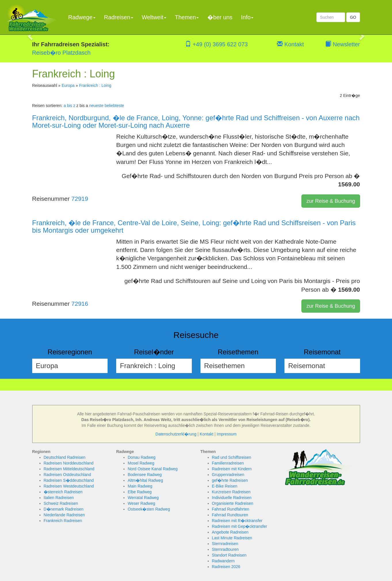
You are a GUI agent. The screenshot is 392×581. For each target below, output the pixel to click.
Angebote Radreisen (230, 532)
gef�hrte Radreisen (230, 480)
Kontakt (290, 44)
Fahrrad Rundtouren (230, 515)
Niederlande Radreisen (64, 515)
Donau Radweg (142, 457)
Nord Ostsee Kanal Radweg (153, 469)
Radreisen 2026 (226, 567)
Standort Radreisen (229, 555)
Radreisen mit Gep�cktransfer (240, 526)
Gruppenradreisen (228, 475)
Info (247, 17)
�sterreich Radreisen (63, 492)
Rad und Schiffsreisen (232, 457)
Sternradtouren (225, 549)
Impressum (226, 434)
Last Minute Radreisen (232, 538)
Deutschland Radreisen (65, 457)
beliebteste (114, 106)
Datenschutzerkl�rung (176, 434)
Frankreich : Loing (95, 85)
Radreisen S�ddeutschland (69, 480)
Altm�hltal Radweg (145, 480)
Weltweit (154, 17)
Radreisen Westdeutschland (69, 486)
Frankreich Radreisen (63, 521)
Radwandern (223, 561)
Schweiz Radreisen (61, 503)
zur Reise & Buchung (331, 201)
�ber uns (220, 17)
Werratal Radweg (143, 498)
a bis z (69, 106)
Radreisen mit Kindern (232, 469)
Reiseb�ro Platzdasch (61, 53)
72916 (80, 304)
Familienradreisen (228, 463)
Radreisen (119, 17)
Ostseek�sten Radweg (149, 509)
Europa (68, 85)
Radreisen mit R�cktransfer (237, 521)
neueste (96, 106)
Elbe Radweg (140, 492)
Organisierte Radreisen (233, 503)
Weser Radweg (141, 503)
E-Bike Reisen (225, 486)
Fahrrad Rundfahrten (231, 509)
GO (353, 17)
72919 (80, 199)
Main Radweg (140, 486)
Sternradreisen (225, 544)
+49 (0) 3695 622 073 (216, 44)
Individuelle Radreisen (232, 498)
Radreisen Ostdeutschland (67, 475)
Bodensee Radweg (145, 475)
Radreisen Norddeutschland (69, 463)
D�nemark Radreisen (64, 509)
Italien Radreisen (59, 498)
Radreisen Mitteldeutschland (69, 469)
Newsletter (343, 44)
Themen (187, 17)
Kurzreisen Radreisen (231, 492)
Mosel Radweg (141, 463)
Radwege (82, 17)
